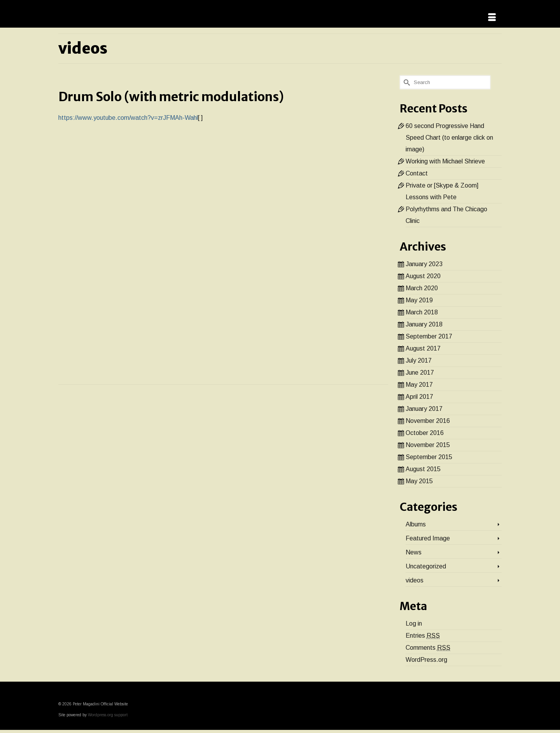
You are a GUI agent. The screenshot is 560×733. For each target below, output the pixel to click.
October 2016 (425, 433)
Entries (423, 636)
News (414, 552)
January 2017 (424, 409)
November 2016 (428, 421)
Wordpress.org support (108, 715)
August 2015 (423, 469)
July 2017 (419, 360)
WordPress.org (426, 660)
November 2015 (428, 445)
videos (415, 580)
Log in (414, 623)
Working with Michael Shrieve (445, 161)
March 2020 (422, 288)
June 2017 (420, 373)
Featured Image (428, 538)
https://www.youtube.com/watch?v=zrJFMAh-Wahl (128, 118)
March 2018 (422, 312)
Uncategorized (426, 566)
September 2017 (429, 336)
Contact (417, 173)
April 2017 (419, 397)
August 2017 (423, 348)
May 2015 (419, 481)
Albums (416, 524)
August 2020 (423, 276)
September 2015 (429, 457)
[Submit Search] (406, 82)
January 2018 (424, 324)
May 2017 (419, 385)
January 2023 (424, 264)
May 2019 (419, 300)
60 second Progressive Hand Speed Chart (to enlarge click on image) (449, 138)
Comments (428, 648)
